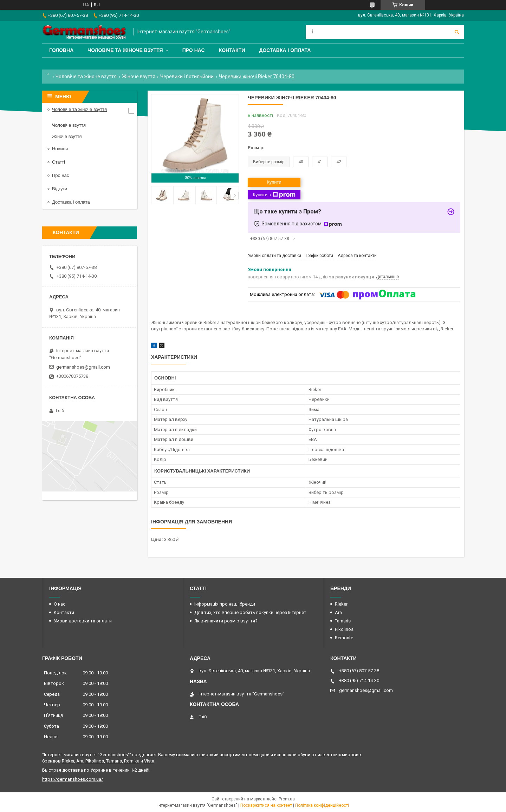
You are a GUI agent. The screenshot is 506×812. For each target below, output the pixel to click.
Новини (60, 149)
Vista (149, 761)
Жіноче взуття (139, 77)
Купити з (274, 195)
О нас (60, 604)
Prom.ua (287, 799)
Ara (338, 612)
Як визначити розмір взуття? (226, 621)
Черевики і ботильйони (187, 77)
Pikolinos (344, 629)
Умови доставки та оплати (83, 621)
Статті (59, 162)
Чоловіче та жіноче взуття (125, 50)
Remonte (344, 638)
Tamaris (343, 621)
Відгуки (60, 189)
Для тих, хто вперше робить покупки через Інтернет (250, 612)
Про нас (194, 50)
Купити (274, 182)
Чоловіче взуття (69, 125)
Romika (132, 761)
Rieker (341, 604)
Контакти (232, 50)
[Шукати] (457, 32)
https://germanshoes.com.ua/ (73, 779)
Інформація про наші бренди (225, 604)
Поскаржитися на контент (266, 805)
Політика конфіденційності (322, 805)
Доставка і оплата (285, 50)
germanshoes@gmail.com (83, 367)
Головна (61, 50)
